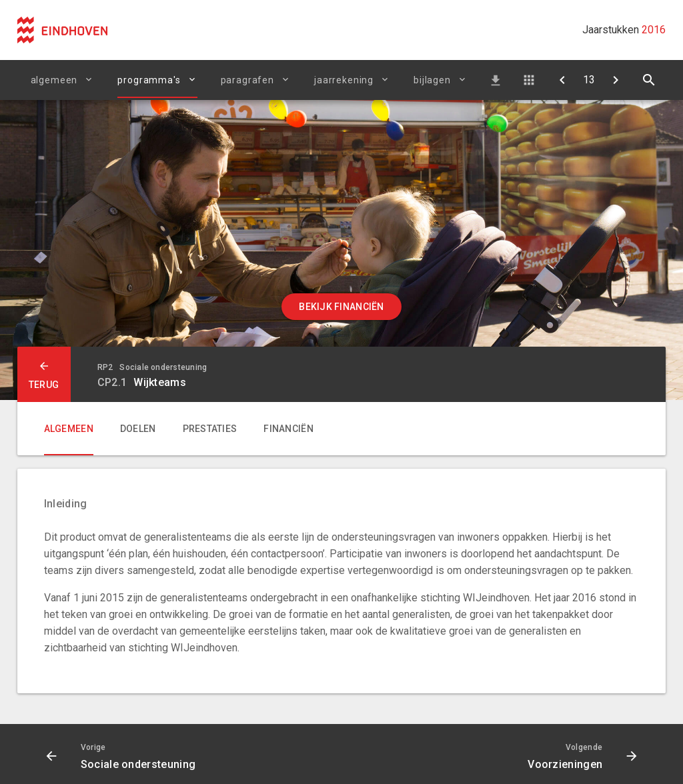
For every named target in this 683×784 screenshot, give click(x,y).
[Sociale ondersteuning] (562, 80)
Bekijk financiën (341, 307)
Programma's (149, 80)
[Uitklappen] (194, 79)
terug (44, 385)
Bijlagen (432, 80)
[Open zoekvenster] (649, 80)
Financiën (288, 429)
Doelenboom (529, 80)
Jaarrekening (344, 80)
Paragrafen (247, 80)
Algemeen (54, 80)
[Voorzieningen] (616, 80)
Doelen (138, 429)
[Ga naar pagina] (589, 80)
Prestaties (210, 429)
